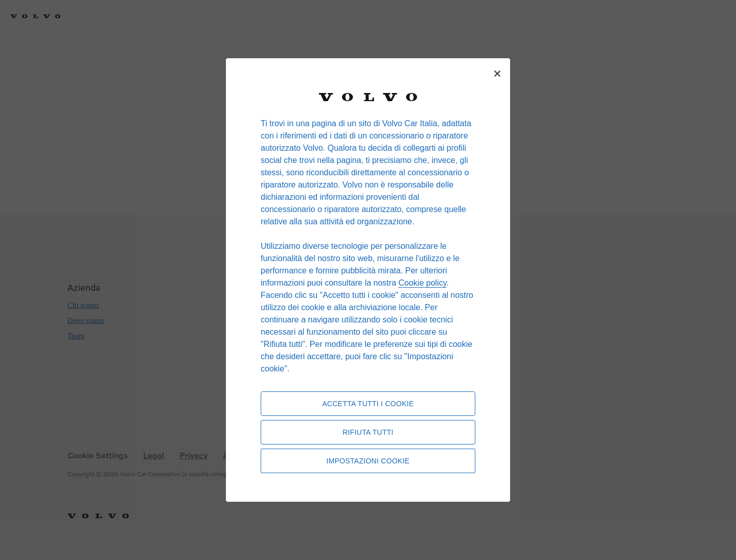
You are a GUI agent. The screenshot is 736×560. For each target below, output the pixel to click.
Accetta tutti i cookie (368, 404)
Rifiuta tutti (368, 432)
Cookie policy (422, 283)
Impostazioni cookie (368, 461)
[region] (368, 280)
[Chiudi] (497, 74)
